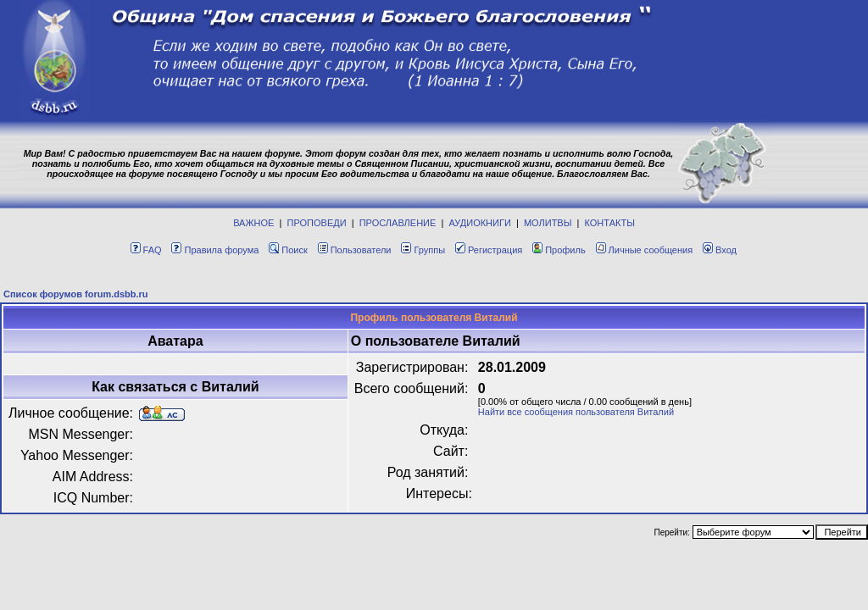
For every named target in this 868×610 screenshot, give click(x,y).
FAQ (146, 250)
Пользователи (355, 250)
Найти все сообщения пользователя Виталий (576, 412)
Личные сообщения (645, 250)
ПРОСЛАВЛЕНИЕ (398, 223)
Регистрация (489, 250)
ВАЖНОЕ (253, 223)
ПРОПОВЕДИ (317, 223)
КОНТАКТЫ (610, 223)
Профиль (559, 250)
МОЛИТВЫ (548, 223)
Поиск (288, 250)
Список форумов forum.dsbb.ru (76, 294)
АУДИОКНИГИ (479, 223)
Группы (423, 250)
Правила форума (215, 250)
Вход (720, 250)
